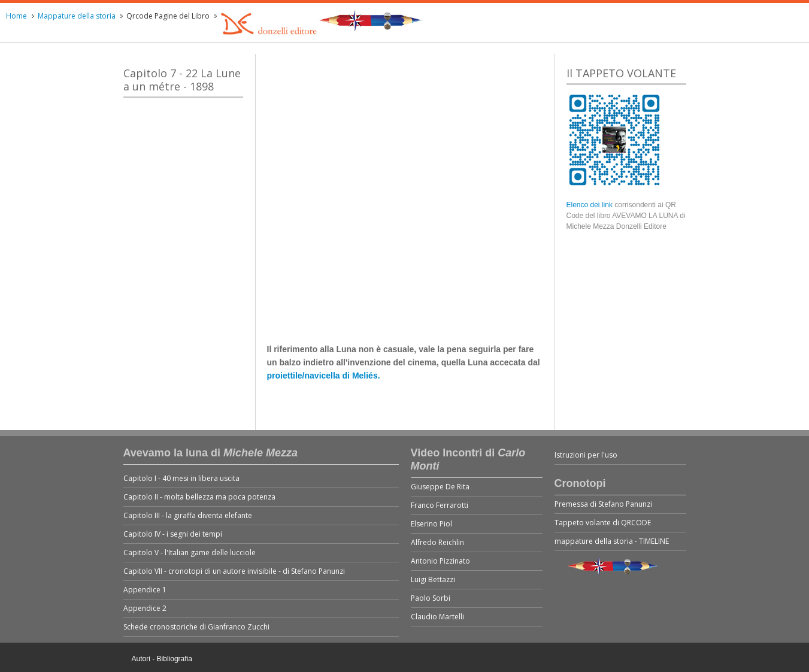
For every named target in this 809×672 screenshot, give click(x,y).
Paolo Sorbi (431, 598)
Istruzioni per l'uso (586, 455)
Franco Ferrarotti (440, 505)
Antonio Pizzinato (440, 561)
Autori (141, 659)
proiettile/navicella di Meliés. (324, 376)
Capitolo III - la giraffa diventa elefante (188, 515)
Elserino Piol (431, 524)
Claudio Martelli (437, 617)
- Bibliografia (172, 659)
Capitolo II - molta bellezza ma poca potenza (199, 497)
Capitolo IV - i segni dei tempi (173, 534)
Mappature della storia (77, 16)
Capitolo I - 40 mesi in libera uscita (181, 478)
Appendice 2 (145, 608)
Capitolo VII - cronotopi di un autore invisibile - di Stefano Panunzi (234, 571)
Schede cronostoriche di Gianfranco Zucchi (196, 627)
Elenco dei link (591, 205)
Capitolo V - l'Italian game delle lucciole (190, 553)
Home (16, 16)
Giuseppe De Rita (440, 487)
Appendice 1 (145, 590)
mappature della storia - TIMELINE (612, 541)
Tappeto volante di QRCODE (603, 523)
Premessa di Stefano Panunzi (603, 504)
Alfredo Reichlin (437, 542)
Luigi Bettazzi (433, 579)
